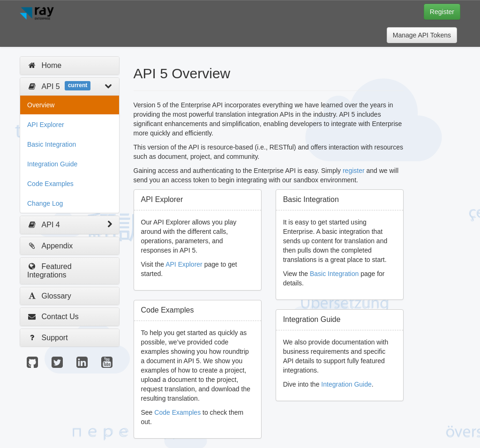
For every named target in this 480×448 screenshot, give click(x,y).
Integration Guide (52, 164)
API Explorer (46, 125)
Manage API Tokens (422, 35)
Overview (41, 105)
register (354, 171)
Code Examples (50, 184)
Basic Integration (52, 144)
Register (442, 12)
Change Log (45, 203)
